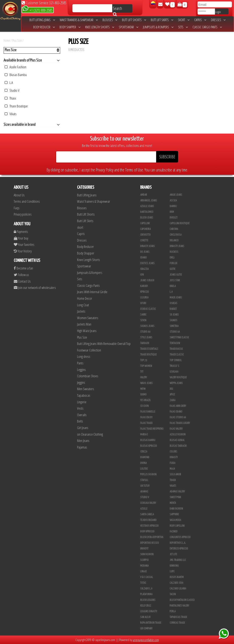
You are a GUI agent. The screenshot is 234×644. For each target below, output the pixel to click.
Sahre (143, 315)
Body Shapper (70, 27)
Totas (143, 583)
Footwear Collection (89, 350)
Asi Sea (173, 201)
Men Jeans (83, 441)
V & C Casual (147, 577)
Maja (172, 469)
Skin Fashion (147, 554)
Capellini (145, 223)
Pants (80, 363)
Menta (173, 503)
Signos (173, 320)
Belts (80, 421)
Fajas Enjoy (146, 417)
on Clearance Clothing (90, 434)
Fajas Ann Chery (178, 406)
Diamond (145, 457)
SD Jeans (174, 315)
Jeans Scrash (147, 280)
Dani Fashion (176, 509)
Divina (143, 463)
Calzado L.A (146, 589)
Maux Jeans (176, 298)
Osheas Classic (148, 309)
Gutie (172, 269)
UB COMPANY (146, 629)
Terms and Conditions (27, 201)
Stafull (144, 480)
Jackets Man (84, 324)
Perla (173, 611)
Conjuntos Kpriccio (180, 537)
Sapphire (174, 514)
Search (117, 9)
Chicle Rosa (176, 235)
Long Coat (83, 305)
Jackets (81, 311)
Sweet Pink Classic (179, 338)
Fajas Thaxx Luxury (180, 423)
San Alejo (145, 617)
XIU (171, 389)
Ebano (143, 258)
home (7, 40)
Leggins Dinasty (149, 611)
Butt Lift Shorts (134, 20)
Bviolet (174, 218)
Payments (21, 232)
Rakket (173, 309)
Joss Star (175, 280)
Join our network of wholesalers (35, 288)
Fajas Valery (176, 429)
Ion (142, 275)
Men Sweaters (86, 389)
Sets (183, 27)
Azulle (144, 509)
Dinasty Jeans (147, 246)
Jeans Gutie (176, 275)
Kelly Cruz (146, 606)
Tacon (173, 594)
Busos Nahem (177, 577)
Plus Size (17, 40)
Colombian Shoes (88, 376)
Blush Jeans (147, 218)
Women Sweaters (88, 318)
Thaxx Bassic (176, 349)
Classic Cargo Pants (207, 27)
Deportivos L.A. (178, 543)
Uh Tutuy (145, 486)
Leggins (81, 370)
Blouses (110, 20)
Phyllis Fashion (148, 474)
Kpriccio (145, 292)
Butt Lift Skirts (162, 20)
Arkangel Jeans (149, 201)
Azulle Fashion (15, 67)
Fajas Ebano (176, 412)
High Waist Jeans (87, 331)
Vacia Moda (175, 520)
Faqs (17, 208)
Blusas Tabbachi (178, 446)
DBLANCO (174, 241)
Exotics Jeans (147, 263)
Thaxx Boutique (16, 106)
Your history (23, 251)
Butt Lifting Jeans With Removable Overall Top (104, 344)
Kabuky (144, 286)
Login (218, 12)
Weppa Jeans (176, 383)
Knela (173, 286)
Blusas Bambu (16, 75)
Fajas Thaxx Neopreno (152, 429)
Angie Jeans (176, 195)
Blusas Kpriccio (149, 446)
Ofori (143, 303)
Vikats (11, 114)
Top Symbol (176, 360)
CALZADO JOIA (176, 583)
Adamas (144, 492)
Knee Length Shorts (100, 27)
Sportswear (129, 27)
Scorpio (144, 560)
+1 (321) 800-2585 (37, 10)
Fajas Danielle (148, 412)
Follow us (21, 275)
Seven (143, 320)
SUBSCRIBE (167, 157)
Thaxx (10, 98)
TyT (142, 372)
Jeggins (81, 382)
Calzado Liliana (178, 589)
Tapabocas (84, 395)
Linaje (143, 572)
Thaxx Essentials (149, 349)
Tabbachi (145, 343)
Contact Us (22, 281)
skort (184, 20)
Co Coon (144, 406)
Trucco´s (174, 366)
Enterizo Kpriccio (179, 549)
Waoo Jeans (146, 383)
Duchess (174, 252)
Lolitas (144, 469)
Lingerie (82, 402)
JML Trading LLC (178, 560)
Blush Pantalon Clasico (182, 600)
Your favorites (24, 244)
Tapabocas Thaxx (178, 617)
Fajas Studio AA (178, 417)
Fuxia (172, 463)
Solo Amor (175, 474)
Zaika (172, 400)
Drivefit (144, 549)
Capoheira (145, 229)
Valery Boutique (178, 377)
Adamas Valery (177, 492)
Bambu (173, 206)
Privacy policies (23, 214)
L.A (9, 83)
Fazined (174, 532)
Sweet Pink (175, 497)
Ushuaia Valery (148, 503)
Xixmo (143, 395)
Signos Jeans (147, 326)
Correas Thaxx (177, 623)
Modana (144, 566)
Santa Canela (147, 514)
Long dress (84, 356)
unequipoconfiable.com (146, 640)
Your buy (21, 238)
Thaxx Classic (177, 355)
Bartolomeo (147, 212)
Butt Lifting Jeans (42, 20)
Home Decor (85, 298)
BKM (172, 212)
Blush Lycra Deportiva (152, 537)
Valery (144, 377)
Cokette (144, 241)
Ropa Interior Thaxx (151, 623)
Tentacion (175, 343)
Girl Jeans (83, 428)
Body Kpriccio (147, 532)
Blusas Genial (177, 440)
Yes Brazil (145, 400)
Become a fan (23, 268)
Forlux (173, 263)
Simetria (174, 326)
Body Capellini (177, 526)
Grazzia (144, 269)
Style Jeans (146, 338)
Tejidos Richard (148, 520)
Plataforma (146, 594)
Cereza (144, 452)
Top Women (146, 366)
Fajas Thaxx (146, 423)
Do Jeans (145, 252)
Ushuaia (174, 372)
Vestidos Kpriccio (149, 526)
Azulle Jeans (147, 206)
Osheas (173, 303)
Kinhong (174, 566)
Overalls (82, 415)
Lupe (172, 572)
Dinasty (174, 457)
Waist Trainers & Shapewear (79, 20)
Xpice (172, 395)
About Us (19, 195)
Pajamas (82, 447)
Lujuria (144, 298)
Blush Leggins (148, 600)
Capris (200, 20)
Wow (143, 389)
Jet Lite (173, 554)
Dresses (218, 20)
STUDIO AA (145, 332)
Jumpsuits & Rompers (158, 27)
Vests (80, 408)
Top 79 (144, 360)
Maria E (144, 435)
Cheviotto (145, 235)
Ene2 (172, 258)
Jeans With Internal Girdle (92, 292)
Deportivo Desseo (150, 543)
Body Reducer (44, 27)
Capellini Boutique (180, 223)
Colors (173, 452)
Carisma (174, 229)
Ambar (144, 195)
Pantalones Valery (179, 606)
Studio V (12, 90)
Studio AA (175, 332)
